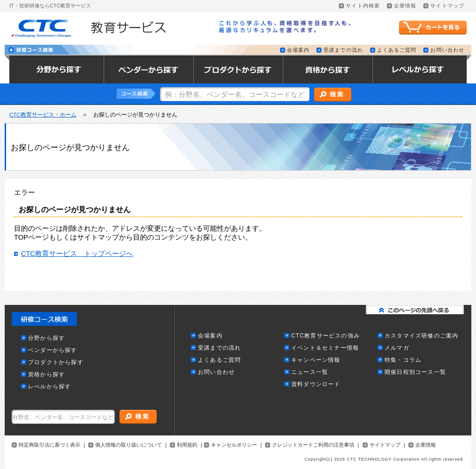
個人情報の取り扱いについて (129, 445)
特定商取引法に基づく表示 (49, 445)
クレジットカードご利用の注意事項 (313, 445)
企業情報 (426, 445)
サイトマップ (385, 445)
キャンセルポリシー (234, 445)
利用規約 (187, 445)
